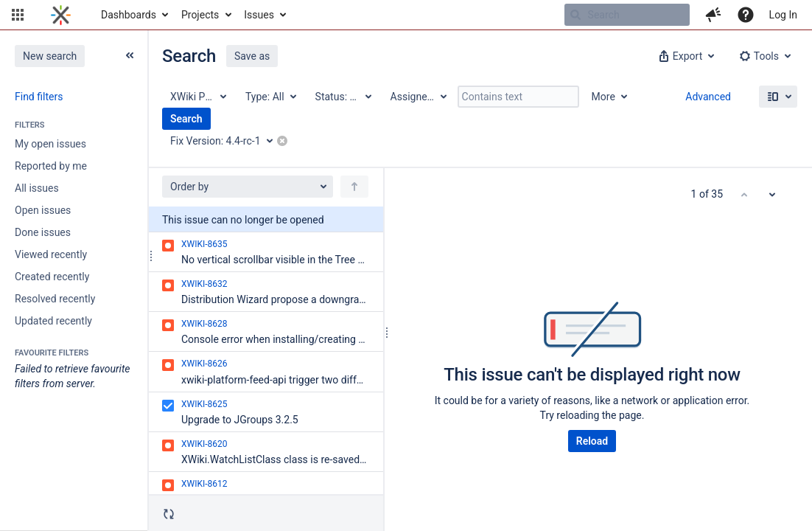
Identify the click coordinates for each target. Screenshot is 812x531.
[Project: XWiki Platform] (197, 97)
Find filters (39, 97)
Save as (252, 56)
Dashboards (129, 15)
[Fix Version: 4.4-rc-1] (227, 141)
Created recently (52, 277)
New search (50, 56)
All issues (37, 188)
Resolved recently (55, 299)
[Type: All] (270, 97)
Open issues (43, 210)
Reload (592, 441)
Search (186, 119)
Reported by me (51, 166)
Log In (783, 15)
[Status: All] (343, 97)
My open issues (50, 144)
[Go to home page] (61, 15)
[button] (18, 15)
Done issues (43, 232)
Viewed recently (51, 254)
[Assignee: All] (418, 97)
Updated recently (53, 321)
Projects (200, 15)
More (603, 97)
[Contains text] (518, 97)
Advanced (708, 97)
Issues (259, 15)
